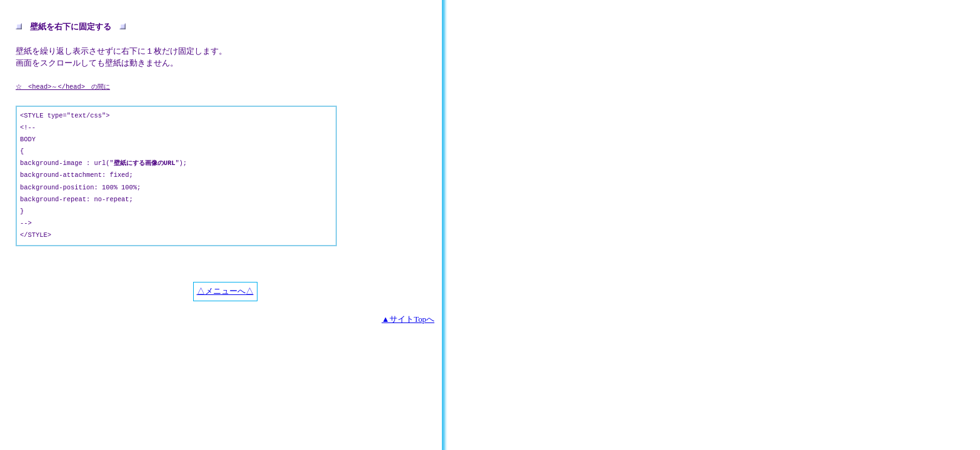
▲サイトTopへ (408, 319)
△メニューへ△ (225, 291)
